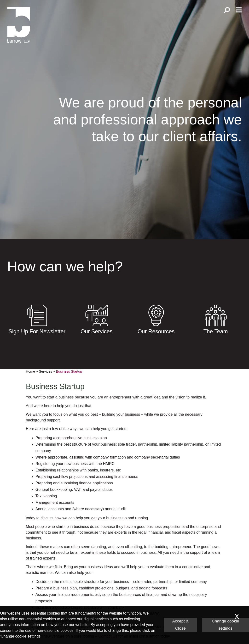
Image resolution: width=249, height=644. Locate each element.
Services (45, 371)
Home (30, 371)
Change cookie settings (226, 625)
